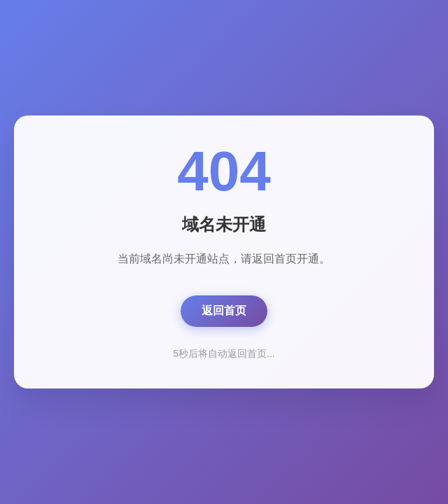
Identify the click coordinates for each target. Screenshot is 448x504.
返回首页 (224, 310)
